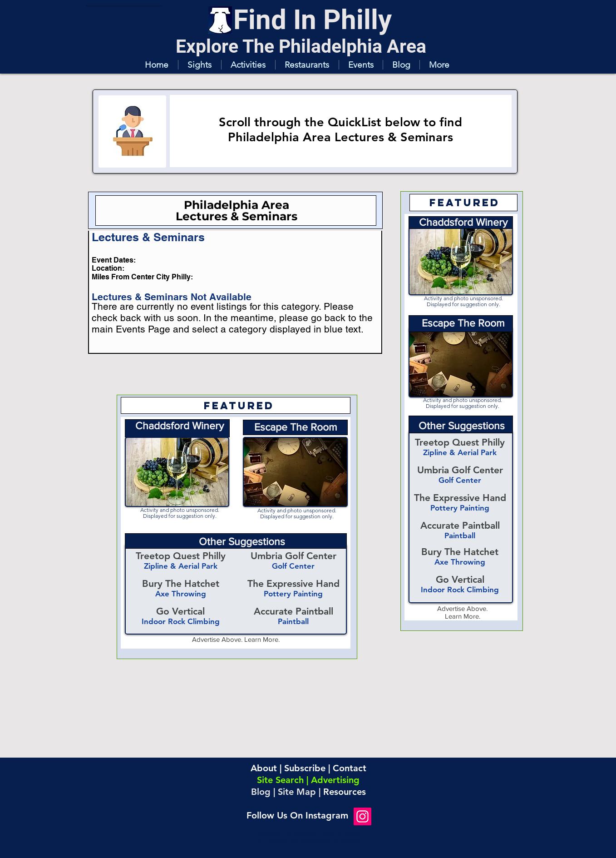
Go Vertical (460, 579)
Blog (261, 792)
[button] (200, 65)
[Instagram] (362, 816)
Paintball (460, 536)
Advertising (335, 780)
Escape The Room (463, 323)
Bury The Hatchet (460, 552)
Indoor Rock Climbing (460, 590)
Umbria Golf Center (460, 470)
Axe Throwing (460, 562)
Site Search (280, 780)
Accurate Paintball (460, 525)
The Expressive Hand (460, 498)
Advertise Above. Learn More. (236, 639)
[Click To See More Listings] (234, 377)
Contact (350, 768)
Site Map (297, 792)
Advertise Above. (462, 608)
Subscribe (305, 768)
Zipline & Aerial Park (460, 452)
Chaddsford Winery (463, 222)
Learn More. (463, 616)
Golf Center (460, 480)
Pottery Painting (460, 508)
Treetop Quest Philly (460, 442)
